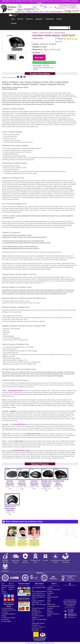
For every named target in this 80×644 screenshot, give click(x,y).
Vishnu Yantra (19, 441)
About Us (20, 19)
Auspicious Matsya (59, 33)
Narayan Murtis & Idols (33, 434)
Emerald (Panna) (20, 424)
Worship (14, 23)
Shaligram (35, 33)
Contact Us (29, 19)
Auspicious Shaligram (46, 33)
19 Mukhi (13, 411)
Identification (50, 19)
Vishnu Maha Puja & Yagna (21, 451)
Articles (59, 19)
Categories (39, 19)
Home (13, 19)
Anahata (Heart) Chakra (15, 390)
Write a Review (59, 42)
